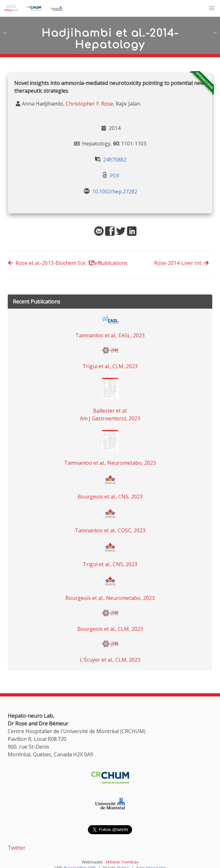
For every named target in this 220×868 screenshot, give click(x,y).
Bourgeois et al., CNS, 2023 (110, 497)
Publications (108, 263)
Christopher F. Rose (89, 104)
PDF (115, 175)
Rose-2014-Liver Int (182, 263)
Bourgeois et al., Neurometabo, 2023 (110, 598)
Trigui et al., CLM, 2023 (110, 366)
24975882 (115, 160)
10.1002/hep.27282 (115, 191)
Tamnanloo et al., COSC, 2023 (110, 530)
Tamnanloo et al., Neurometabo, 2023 (110, 463)
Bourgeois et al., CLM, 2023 (110, 629)
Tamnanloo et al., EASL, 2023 (110, 335)
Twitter (17, 848)
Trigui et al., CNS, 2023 (110, 564)
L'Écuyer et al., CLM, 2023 (110, 660)
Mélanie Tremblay (122, 862)
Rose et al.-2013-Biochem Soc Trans (55, 263)
